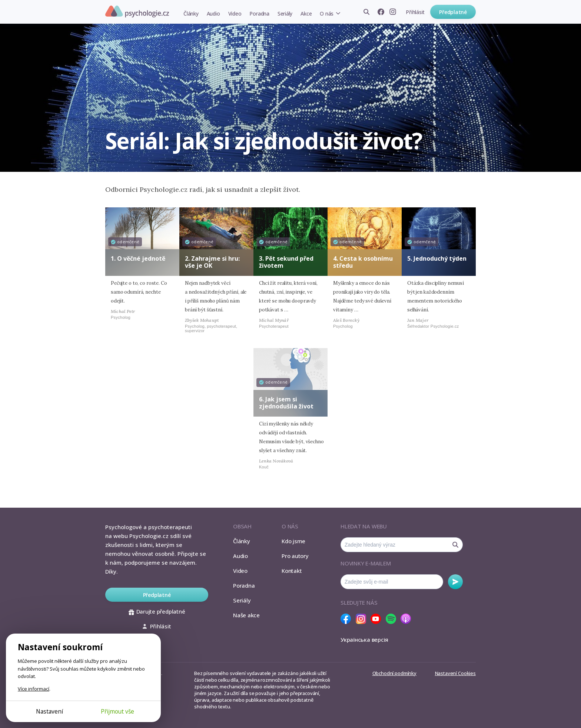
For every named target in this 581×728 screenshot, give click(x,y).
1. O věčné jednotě (138, 258)
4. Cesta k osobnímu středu (363, 262)
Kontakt (292, 571)
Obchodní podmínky (394, 673)
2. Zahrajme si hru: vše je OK (212, 262)
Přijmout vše (117, 711)
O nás (327, 14)
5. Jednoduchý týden (437, 258)
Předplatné (453, 12)
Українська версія (364, 639)
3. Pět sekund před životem (286, 262)
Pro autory (295, 556)
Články (191, 14)
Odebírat (455, 582)
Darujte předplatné (157, 611)
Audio (213, 14)
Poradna (259, 14)
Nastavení (49, 711)
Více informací (34, 689)
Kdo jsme (293, 541)
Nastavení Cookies (455, 673)
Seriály (285, 14)
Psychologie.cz (137, 11)
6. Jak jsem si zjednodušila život (286, 403)
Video (235, 14)
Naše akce (246, 615)
